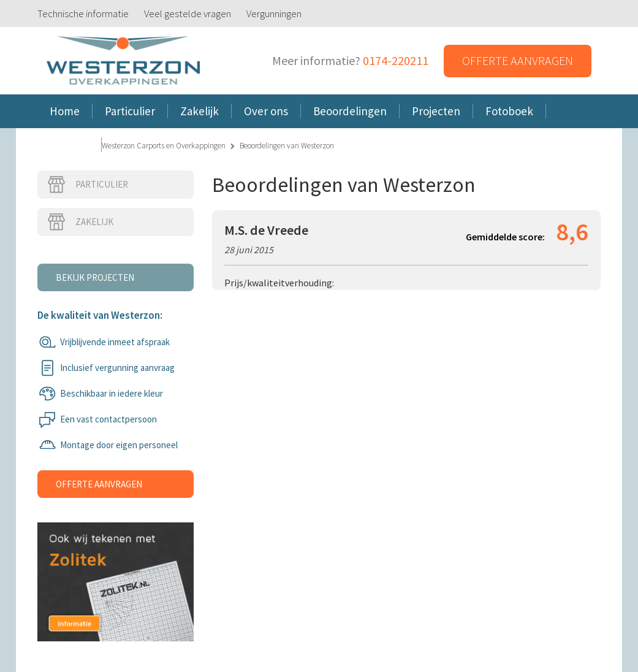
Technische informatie (83, 13)
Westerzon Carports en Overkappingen (164, 146)
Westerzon (123, 61)
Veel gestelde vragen (188, 13)
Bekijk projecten (95, 277)
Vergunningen (274, 13)
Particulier (87, 185)
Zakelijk (80, 222)
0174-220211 (396, 60)
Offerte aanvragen (518, 60)
